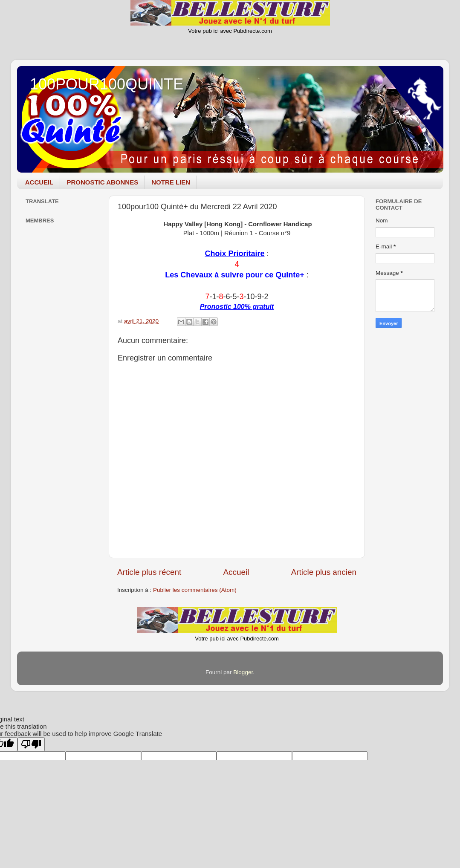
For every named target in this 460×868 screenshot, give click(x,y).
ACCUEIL (39, 182)
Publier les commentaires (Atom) (195, 590)
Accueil (236, 572)
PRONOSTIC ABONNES (102, 182)
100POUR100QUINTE (107, 84)
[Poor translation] (31, 744)
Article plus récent (149, 572)
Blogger (243, 672)
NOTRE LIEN (171, 182)
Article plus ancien (324, 572)
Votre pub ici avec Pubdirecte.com (230, 31)
